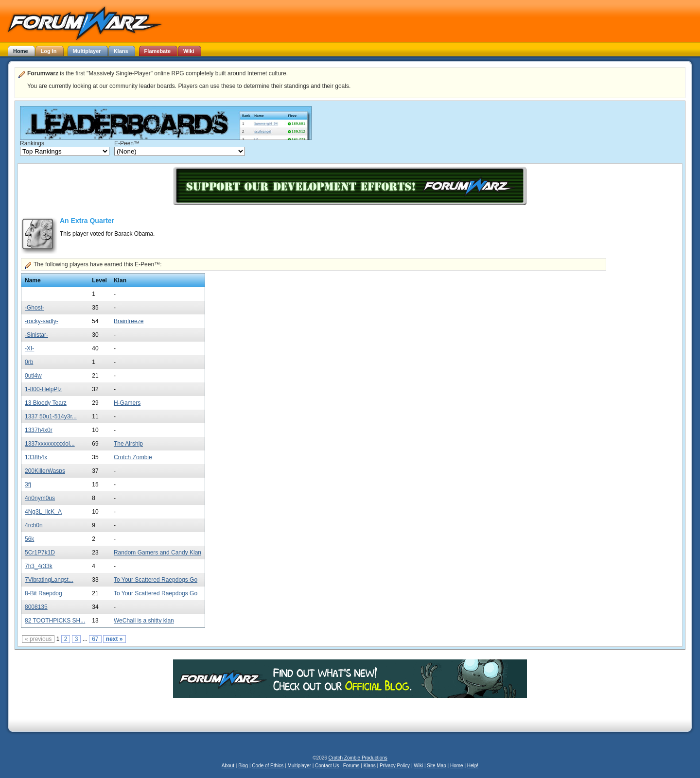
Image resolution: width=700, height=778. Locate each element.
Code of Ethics (268, 766)
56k (29, 539)
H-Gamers (127, 403)
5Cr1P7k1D (40, 553)
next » (114, 639)
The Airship (128, 444)
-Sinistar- (36, 335)
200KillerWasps (45, 471)
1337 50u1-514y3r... (51, 416)
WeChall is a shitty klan (144, 621)
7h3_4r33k (39, 566)
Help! (473, 766)
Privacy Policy (395, 766)
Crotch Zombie (133, 457)
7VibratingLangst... (49, 580)
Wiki (418, 766)
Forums (351, 766)
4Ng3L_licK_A (43, 512)
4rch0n (34, 525)
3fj (28, 484)
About (228, 766)
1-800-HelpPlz (43, 389)
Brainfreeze (129, 321)
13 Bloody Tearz (46, 403)
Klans (370, 766)
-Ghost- (35, 308)
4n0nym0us (40, 498)
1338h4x (36, 457)
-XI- (29, 348)
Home (457, 766)
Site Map (436, 766)
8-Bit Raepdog (44, 593)
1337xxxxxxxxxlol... (50, 444)
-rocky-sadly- (42, 321)
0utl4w (33, 376)
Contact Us (327, 766)
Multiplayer (299, 766)
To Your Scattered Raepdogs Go (156, 580)
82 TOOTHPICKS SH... (55, 621)
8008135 (36, 607)
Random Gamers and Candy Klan (157, 553)
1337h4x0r (39, 430)
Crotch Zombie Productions (358, 758)
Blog (243, 766)
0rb (29, 362)
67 (95, 639)
